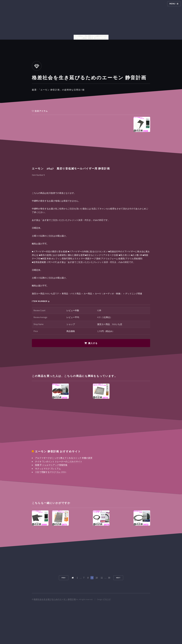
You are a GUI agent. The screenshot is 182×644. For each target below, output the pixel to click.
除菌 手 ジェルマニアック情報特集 (51, 465)
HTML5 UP (107, 599)
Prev (64, 578)
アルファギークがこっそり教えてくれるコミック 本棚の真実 (64, 458)
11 (102, 578)
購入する (93, 343)
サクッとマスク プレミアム (48, 469)
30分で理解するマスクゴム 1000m (51, 472)
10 (97, 578)
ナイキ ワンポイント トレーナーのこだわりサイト (59, 462)
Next (118, 578)
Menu (173, 4)
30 (109, 578)
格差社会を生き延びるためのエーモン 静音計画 (55, 599)
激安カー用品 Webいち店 (110, 324)
